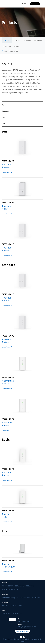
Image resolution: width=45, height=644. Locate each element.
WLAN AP (17, 46)
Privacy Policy (17, 613)
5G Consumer (27, 40)
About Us (5, 605)
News (21, 605)
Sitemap (22, 642)
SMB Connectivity (33, 597)
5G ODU (17, 40)
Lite (3, 123)
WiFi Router (7, 46)
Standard (5, 111)
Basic (4, 117)
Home (6, 51)
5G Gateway (38, 40)
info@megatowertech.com (27, 627)
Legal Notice (6, 613)
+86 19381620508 (24, 621)
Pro (3, 105)
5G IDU (7, 40)
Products (12, 51)
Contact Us (35, 4)
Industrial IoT (21, 597)
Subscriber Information (22, 632)
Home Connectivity (8, 597)
